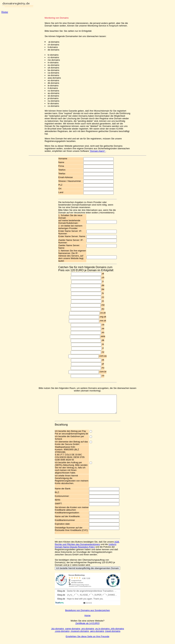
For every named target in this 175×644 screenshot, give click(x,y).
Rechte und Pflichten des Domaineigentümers (77, 548)
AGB (117, 545)
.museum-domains (80, 635)
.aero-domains (97, 635)
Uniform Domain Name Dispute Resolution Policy (86, 549)
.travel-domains (113, 635)
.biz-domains (58, 632)
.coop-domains (62, 635)
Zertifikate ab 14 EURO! (87, 627)
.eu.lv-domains (103, 632)
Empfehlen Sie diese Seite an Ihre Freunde (88, 640)
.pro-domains (87, 632)
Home (5, 12)
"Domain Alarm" (98, 151)
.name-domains (72, 632)
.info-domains (117, 632)
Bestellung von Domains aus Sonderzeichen (87, 614)
